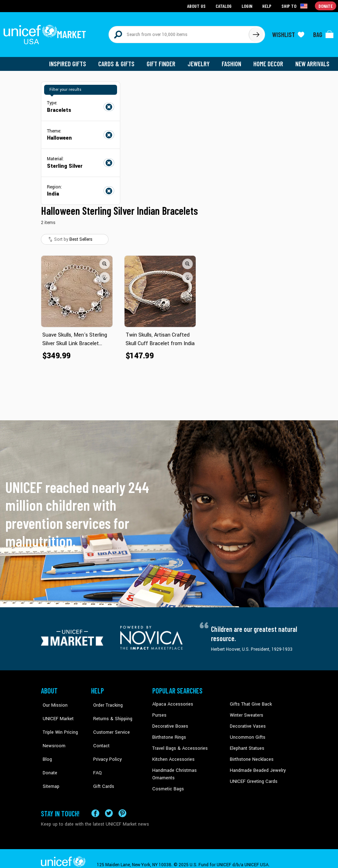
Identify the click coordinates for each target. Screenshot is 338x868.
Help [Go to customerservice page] (268, 6)
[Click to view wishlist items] (288, 33)
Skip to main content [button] (169, 0)
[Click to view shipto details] (295, 6)
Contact (99, 733)
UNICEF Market (55, 712)
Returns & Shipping (110, 712)
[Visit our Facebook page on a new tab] (95, 801)
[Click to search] (256, 33)
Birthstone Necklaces (250, 755)
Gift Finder (164, 61)
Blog (46, 744)
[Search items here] (179, 33)
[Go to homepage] (46, 33)
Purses (159, 712)
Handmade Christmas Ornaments (185, 766)
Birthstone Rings (169, 733)
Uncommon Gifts (247, 733)
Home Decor (270, 61)
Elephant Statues (247, 744)
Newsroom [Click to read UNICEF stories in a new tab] (52, 733)
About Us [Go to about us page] (198, 6)
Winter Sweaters (246, 712)
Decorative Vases (247, 722)
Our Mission (53, 701)
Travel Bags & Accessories (178, 744)
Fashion (233, 61)
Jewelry (201, 61)
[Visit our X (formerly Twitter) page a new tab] (109, 801)
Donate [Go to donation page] (326, 6)
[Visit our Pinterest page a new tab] (122, 801)
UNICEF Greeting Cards (252, 776)
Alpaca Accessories (172, 701)
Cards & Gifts (120, 61)
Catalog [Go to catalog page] (225, 6)
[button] (105, 260)
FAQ (95, 755)
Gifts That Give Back (250, 701)
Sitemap (49, 766)
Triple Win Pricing (58, 722)
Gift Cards (101, 766)
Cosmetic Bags (167, 776)
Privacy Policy (105, 744)
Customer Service (108, 722)
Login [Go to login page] (248, 6)
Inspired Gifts (73, 61)
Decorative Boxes (169, 722)
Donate (48, 755)
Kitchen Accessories (172, 755)
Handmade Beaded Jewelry (256, 766)
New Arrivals (313, 61)
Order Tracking (105, 701)
